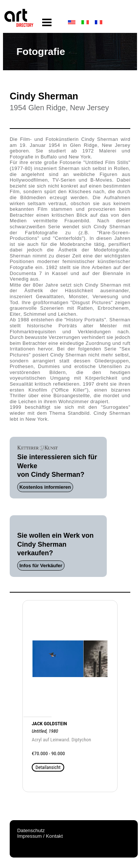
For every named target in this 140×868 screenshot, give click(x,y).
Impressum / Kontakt (40, 836)
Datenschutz (31, 830)
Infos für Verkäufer (41, 566)
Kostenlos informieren (45, 487)
